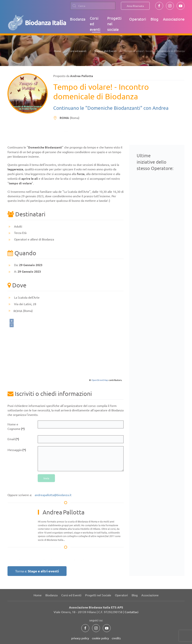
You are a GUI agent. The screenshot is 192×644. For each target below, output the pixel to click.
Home (57, 51)
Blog (154, 19)
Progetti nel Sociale (98, 595)
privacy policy (80, 638)
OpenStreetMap (100, 380)
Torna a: (37, 571)
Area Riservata (135, 6)
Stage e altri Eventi (105, 51)
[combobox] (93, 6)
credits (116, 638)
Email (13, 439)
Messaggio (17, 450)
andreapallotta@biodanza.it (53, 495)
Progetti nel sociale (114, 24)
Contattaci (132, 612)
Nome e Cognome (16, 426)
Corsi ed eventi (95, 24)
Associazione (174, 19)
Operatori (138, 19)
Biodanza (78, 19)
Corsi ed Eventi (71, 595)
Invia (46, 478)
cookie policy (100, 638)
